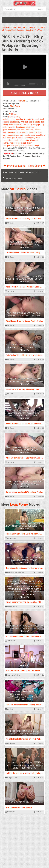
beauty (26, 124)
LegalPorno (19, 504)
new (9, 138)
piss (13, 119)
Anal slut (24, 122)
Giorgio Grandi (11, 778)
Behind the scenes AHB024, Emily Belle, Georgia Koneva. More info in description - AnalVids (24, 765)
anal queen (15, 122)
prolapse (29, 146)
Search (41, 9)
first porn (21, 130)
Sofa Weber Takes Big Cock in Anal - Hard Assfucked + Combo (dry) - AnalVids (24, 347)
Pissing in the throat (18, 143)
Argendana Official (13, 675)
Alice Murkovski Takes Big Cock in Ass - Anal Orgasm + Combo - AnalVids (24, 450)
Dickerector (10, 743)
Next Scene (37, 166)
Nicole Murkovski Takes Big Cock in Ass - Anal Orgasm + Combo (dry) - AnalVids (24, 211)
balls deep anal (15, 124)
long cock (33, 132)
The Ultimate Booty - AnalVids (25, 802)
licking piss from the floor (18, 132)
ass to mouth (34, 122)
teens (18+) (29, 119)
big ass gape (35, 124)
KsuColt (9, 709)
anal (37, 119)
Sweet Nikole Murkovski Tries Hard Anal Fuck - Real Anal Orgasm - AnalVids (24, 484)
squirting (19, 119)
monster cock (29, 135)
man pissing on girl (15, 135)
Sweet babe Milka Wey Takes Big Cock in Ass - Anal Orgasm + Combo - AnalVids (24, 381)
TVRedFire (10, 641)
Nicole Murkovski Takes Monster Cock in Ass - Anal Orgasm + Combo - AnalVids (24, 279)
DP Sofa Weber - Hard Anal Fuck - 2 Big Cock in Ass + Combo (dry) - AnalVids (24, 245)
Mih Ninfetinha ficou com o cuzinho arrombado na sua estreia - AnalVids (24, 628)
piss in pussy (30, 138)
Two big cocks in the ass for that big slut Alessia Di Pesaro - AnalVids (25, 560)
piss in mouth (18, 138)
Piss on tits (24, 140)
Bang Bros (10, 812)
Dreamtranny (11, 538)
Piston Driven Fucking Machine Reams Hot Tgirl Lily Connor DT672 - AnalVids (24, 526)
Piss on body (13, 140)
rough (36, 146)
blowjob (11, 127)
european (12, 130)
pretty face (20, 146)
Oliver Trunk (15, 106)
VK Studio (13, 114)
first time (30, 130)
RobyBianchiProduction (15, 572)
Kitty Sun (22, 101)
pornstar (11, 146)
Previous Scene (15, 166)
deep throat (20, 127)
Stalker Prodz (11, 607)
